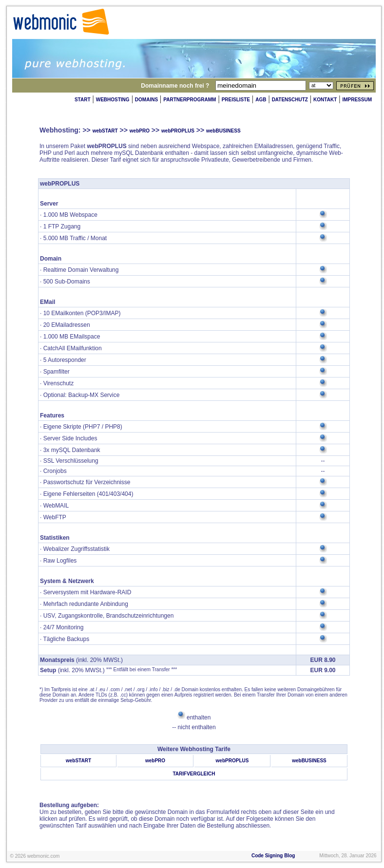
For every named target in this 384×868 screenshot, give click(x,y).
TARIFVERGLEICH (194, 774)
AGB (261, 100)
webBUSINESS (223, 131)
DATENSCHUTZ (290, 100)
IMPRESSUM (357, 100)
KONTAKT (325, 100)
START (83, 100)
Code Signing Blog (273, 856)
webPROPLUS (178, 131)
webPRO (140, 131)
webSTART (105, 131)
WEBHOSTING (113, 100)
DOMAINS (146, 100)
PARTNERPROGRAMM (190, 100)
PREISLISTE (236, 100)
